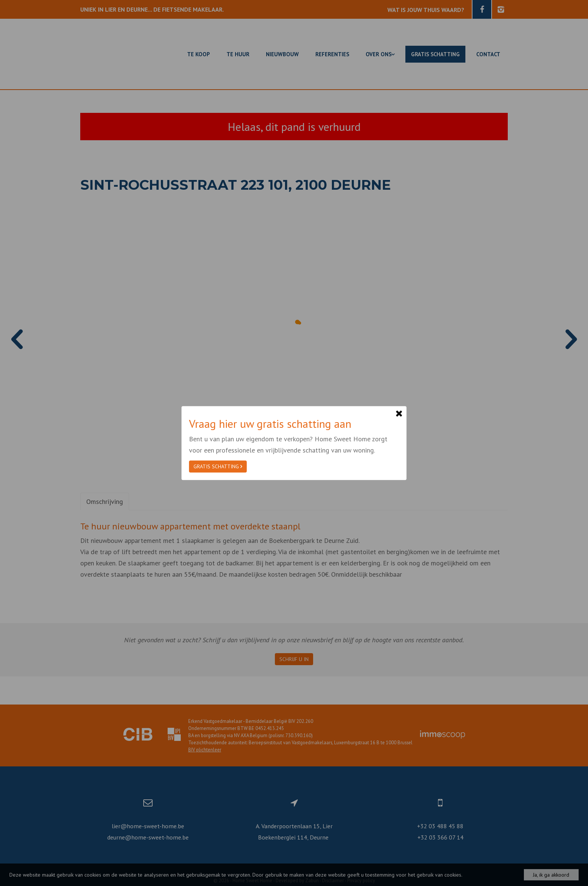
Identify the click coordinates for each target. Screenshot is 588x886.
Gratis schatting (218, 466)
